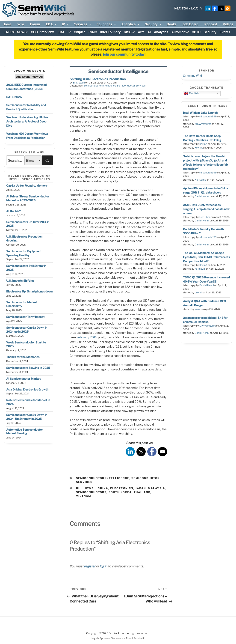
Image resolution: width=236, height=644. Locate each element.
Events (225, 32)
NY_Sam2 (200, 180)
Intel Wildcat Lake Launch (200, 113)
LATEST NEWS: (16, 32)
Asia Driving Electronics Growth (27, 389)
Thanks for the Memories (23, 357)
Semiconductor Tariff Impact (25, 317)
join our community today (124, 54)
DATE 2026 (14, 97)
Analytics (131, 24)
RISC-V (129, 32)
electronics (122, 488)
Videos (228, 24)
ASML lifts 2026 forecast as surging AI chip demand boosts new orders (206, 209)
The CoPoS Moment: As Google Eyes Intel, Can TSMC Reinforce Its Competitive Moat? (206, 257)
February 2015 (87, 337)
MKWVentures (203, 124)
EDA (52, 24)
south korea (120, 492)
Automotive (180, 32)
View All (37, 77)
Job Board (190, 24)
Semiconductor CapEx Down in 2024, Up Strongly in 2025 (27, 417)
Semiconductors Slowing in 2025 (28, 368)
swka (198, 309)
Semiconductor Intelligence (100, 86)
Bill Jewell (79, 83)
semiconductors (91, 492)
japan (141, 488)
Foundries (107, 24)
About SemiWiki (135, 638)
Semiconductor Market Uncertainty (22, 304)
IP (66, 24)
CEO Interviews (43, 32)
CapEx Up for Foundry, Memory (27, 186)
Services (83, 24)
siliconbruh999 (208, 117)
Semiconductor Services (131, 86)
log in (104, 566)
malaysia (156, 488)
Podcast (211, 24)
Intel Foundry (111, 32)
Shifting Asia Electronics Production (98, 79)
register (90, 566)
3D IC (196, 32)
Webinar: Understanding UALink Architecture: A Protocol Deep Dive (27, 121)
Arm (141, 32)
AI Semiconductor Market (23, 379)
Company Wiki (192, 76)
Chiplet (79, 32)
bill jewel (86, 488)
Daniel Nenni (202, 196)
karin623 (200, 269)
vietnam (84, 496)
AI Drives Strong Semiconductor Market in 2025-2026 (28, 198)
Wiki (21, 24)
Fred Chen (205, 217)
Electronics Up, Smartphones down (29, 291)
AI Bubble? (13, 211)
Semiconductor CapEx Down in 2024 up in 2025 (27, 330)
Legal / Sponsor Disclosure (107, 638)
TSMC (92, 32)
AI (149, 32)
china (103, 488)
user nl (198, 293)
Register (181, 8)
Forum (35, 24)
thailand (142, 492)
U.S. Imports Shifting (20, 281)
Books (172, 24)
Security (153, 24)
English (192, 93)
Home (7, 24)
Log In (196, 8)
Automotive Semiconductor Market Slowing (25, 432)
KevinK (203, 144)
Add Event (23, 77)
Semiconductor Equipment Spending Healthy (24, 253)
